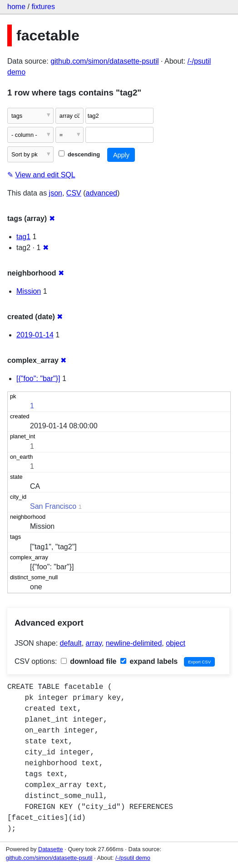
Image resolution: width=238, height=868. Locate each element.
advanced (102, 193)
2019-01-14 (35, 335)
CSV (74, 193)
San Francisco (53, 506)
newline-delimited (134, 643)
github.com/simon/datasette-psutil (104, 61)
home (16, 7)
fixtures (43, 7)
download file (89, 661)
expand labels (149, 661)
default (71, 643)
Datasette (51, 849)
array (94, 643)
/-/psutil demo (133, 858)
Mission (29, 291)
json (56, 193)
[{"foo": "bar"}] (38, 379)
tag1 (23, 237)
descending (79, 154)
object (176, 643)
